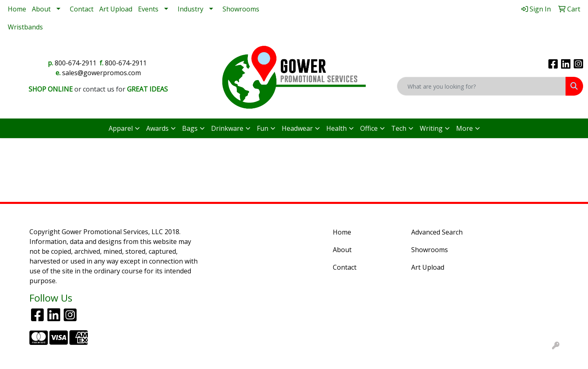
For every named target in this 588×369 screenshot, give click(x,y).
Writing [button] (431, 128)
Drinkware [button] (227, 128)
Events (148, 9)
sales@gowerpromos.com (101, 73)
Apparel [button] (121, 128)
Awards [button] (157, 128)
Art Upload (116, 9)
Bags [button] (190, 128)
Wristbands (25, 27)
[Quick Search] (481, 86)
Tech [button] (399, 128)
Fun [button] (263, 128)
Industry (190, 9)
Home (17, 9)
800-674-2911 (76, 63)
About (41, 9)
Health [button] (336, 128)
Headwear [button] (297, 128)
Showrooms (241, 9)
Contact (82, 9)
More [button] (464, 128)
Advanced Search (437, 232)
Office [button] (369, 128)
